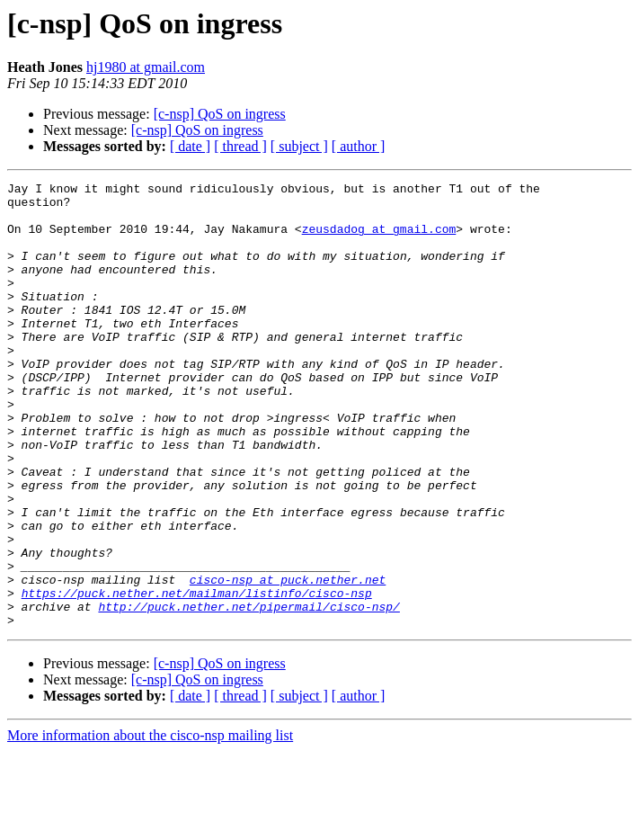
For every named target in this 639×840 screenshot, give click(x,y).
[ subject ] (299, 146)
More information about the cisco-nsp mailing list (150, 824)
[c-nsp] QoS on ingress (220, 114)
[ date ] (190, 146)
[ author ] (359, 146)
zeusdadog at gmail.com (379, 239)
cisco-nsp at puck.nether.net (288, 660)
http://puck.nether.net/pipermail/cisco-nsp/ (248, 693)
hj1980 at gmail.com (146, 67)
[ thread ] (240, 146)
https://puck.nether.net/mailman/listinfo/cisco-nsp (197, 676)
